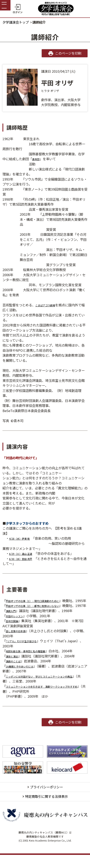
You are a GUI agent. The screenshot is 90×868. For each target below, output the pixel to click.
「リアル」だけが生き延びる (26, 651)
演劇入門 (12, 621)
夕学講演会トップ (16, 22)
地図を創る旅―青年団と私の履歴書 (32, 661)
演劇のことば (16, 671)
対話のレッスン (17, 626)
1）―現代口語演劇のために (56, 601)
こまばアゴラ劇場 (48, 305)
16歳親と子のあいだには (24, 676)
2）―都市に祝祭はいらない (56, 611)
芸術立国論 (14, 631)
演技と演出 (14, 666)
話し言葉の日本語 (19, 641)
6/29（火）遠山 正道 (24, 553)
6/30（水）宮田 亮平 (24, 559)
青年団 (37, 159)
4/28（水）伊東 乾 (23, 538)
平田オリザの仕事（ (21, 601)
